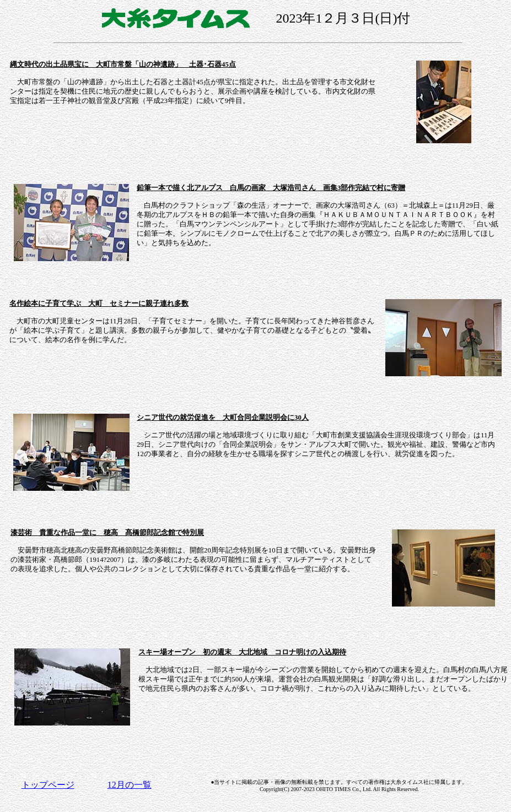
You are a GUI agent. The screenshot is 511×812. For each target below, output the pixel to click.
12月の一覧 (130, 785)
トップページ (48, 785)
